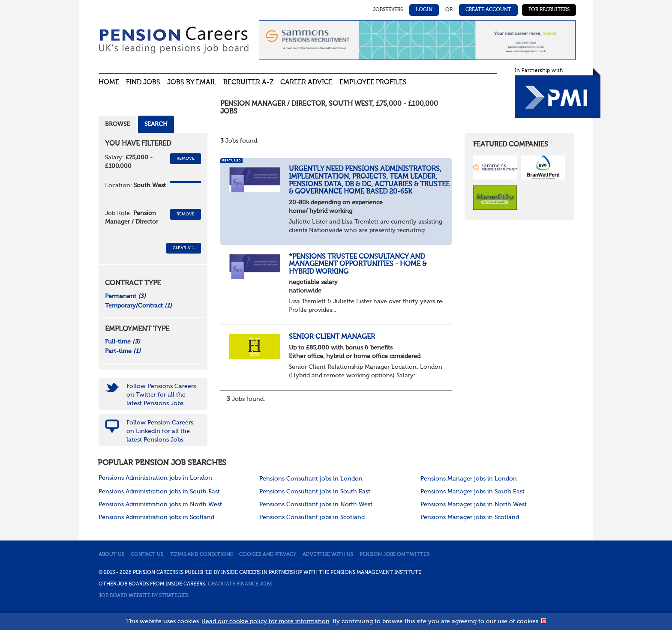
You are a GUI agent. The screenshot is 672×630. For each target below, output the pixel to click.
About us (111, 555)
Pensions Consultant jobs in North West (316, 505)
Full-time (123, 342)
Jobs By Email (192, 83)
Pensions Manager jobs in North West (474, 505)
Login (424, 10)
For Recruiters (549, 10)
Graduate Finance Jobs (240, 584)
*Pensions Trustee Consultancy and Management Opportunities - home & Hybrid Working (358, 264)
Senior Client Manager (332, 337)
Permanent (125, 296)
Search (156, 124)
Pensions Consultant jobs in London (311, 479)
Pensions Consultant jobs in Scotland (312, 517)
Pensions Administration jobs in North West (160, 505)
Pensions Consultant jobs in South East (315, 492)
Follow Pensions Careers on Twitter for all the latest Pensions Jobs (161, 395)
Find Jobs (143, 83)
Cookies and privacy (268, 555)
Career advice (306, 83)
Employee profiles (373, 83)
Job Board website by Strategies (144, 596)
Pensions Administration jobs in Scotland (156, 517)
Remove (186, 158)
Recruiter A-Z (248, 83)
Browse (117, 124)
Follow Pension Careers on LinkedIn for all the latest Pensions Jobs (160, 431)
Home (109, 83)
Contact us (147, 555)
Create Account (488, 10)
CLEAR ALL (184, 248)
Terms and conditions (201, 555)
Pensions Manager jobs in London (469, 479)
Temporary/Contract (138, 306)
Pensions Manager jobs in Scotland (470, 517)
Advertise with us (328, 555)
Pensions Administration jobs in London (155, 478)
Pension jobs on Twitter (394, 555)
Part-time (123, 351)
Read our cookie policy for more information (266, 621)
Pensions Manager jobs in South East (472, 492)
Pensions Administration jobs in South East (159, 492)
